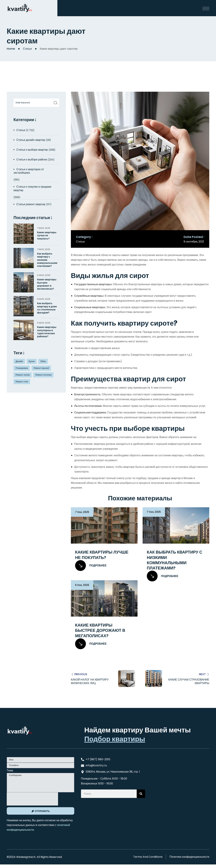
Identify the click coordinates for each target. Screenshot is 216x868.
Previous (81, 674)
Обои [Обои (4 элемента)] (43, 361)
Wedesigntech (26, 857)
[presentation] (32, 799)
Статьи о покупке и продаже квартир (32, 188)
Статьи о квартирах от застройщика (29, 171)
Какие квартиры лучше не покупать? (102, 555)
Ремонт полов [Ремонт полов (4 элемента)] (23, 375)
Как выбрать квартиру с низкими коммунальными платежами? (174, 560)
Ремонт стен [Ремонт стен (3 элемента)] (22, 382)
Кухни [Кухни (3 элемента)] (32, 361)
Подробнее (91, 566)
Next (202, 674)
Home (11, 49)
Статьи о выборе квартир (32, 150)
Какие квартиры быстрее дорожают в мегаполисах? (100, 630)
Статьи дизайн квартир (31, 140)
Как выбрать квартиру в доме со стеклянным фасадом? (47, 308)
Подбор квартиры (115, 739)
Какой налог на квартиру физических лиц (90, 681)
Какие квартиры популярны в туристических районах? (47, 332)
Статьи (27, 49)
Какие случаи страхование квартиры (189, 681)
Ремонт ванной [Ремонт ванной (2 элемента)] (41, 368)
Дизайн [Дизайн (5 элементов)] (19, 361)
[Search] (141, 793)
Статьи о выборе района (32, 159)
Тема (10, 770)
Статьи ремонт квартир (31, 204)
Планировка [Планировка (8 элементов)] (22, 368)
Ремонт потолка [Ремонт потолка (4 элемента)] (43, 375)
